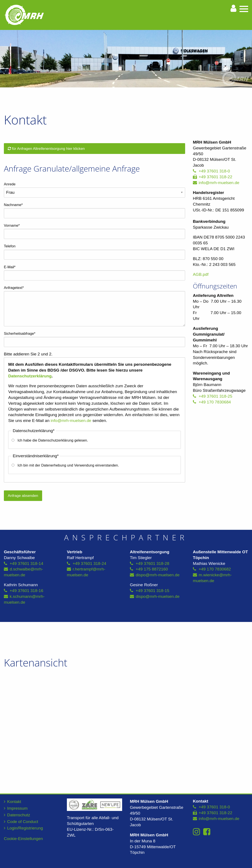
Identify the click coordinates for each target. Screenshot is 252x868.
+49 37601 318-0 (214, 171)
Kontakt (14, 802)
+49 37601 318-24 (89, 563)
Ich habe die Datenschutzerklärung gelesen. (53, 440)
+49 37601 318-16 (26, 591)
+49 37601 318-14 (26, 563)
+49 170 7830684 (215, 402)
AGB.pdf (201, 274)
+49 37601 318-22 (215, 177)
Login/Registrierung (25, 828)
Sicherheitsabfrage (20, 333)
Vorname (12, 225)
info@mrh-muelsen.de (71, 421)
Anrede (10, 184)
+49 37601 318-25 (215, 396)
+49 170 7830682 (215, 569)
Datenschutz (19, 815)
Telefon (10, 246)
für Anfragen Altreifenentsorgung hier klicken (46, 149)
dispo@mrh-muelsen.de (158, 575)
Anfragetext (14, 287)
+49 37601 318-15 (152, 591)
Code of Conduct (23, 822)
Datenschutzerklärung (30, 376)
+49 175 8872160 (152, 569)
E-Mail (12, 267)
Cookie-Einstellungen (23, 839)
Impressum (17, 808)
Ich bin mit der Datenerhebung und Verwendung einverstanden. (68, 465)
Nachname (13, 204)
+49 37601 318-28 (152, 563)
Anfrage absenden (23, 496)
